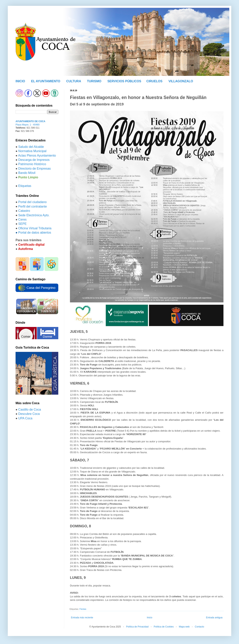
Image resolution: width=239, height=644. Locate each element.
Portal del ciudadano (32, 202)
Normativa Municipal (32, 151)
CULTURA (74, 81)
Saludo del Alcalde (31, 147)
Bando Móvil (27, 173)
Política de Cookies (164, 627)
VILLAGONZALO (181, 81)
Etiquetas (25, 186)
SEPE (22, 224)
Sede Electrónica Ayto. (34, 215)
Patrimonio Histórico (32, 164)
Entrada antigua (214, 618)
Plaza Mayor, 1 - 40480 (27, 125)
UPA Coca (25, 418)
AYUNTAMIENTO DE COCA (30, 121)
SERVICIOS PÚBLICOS (124, 81)
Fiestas (83, 609)
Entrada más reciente (82, 618)
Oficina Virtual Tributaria (35, 228)
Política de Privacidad (137, 627)
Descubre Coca (29, 414)
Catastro (24, 211)
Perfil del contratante (33, 206)
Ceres (22, 219)
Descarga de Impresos (34, 160)
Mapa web (184, 627)
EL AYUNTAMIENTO (46, 81)
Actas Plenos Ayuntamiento (37, 156)
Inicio (150, 618)
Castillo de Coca (30, 410)
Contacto (199, 627)
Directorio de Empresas (34, 169)
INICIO (20, 81)
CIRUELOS (154, 81)
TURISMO (94, 81)
